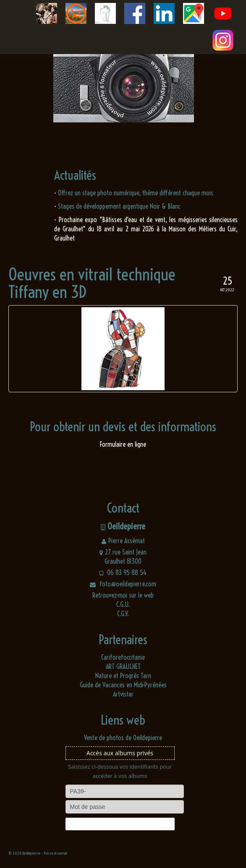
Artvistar (123, 694)
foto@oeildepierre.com (123, 584)
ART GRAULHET (123, 666)
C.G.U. (123, 604)
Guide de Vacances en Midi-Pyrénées (123, 685)
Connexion (120, 824)
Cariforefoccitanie (123, 657)
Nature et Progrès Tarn (123, 676)
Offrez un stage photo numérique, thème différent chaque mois (136, 193)
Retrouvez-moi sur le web (123, 595)
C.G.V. (123, 614)
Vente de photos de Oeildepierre (123, 738)
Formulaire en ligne (123, 444)
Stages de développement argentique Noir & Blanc (119, 206)
